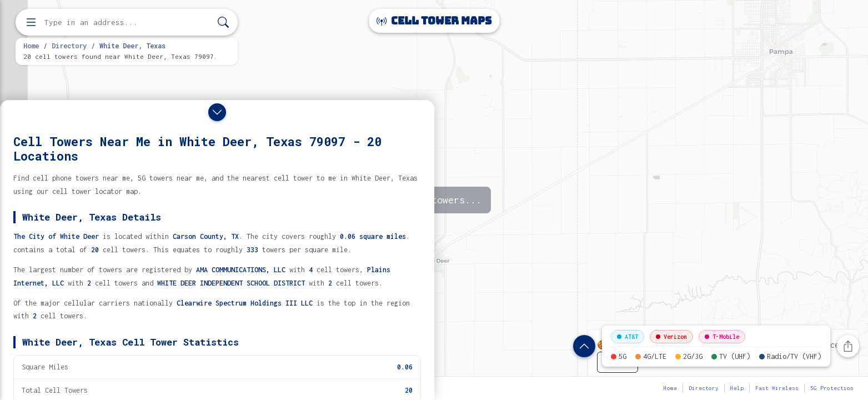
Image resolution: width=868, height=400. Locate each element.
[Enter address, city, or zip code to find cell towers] (128, 22)
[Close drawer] (217, 112)
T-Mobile (722, 337)
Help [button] (737, 388)
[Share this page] (848, 346)
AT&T (628, 337)
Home (31, 46)
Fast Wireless (777, 388)
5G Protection (832, 388)
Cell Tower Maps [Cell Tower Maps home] (434, 21)
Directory (69, 46)
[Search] (223, 22)
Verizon (671, 337)
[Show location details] (584, 346)
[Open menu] (31, 22)
